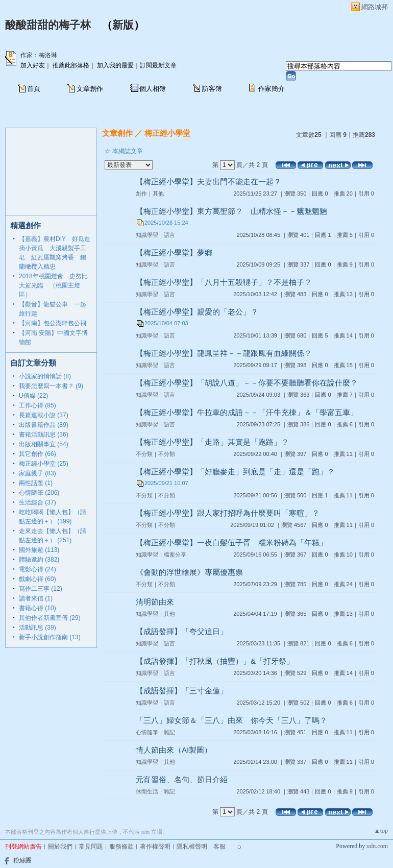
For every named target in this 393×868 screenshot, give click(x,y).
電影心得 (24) (38, 569)
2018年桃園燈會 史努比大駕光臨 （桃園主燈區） (53, 285)
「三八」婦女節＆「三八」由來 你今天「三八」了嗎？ (231, 720)
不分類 (144, 454)
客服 (219, 847)
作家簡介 (272, 89)
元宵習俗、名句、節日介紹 (182, 779)
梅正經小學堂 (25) (44, 464)
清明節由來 (155, 602)
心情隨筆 (147, 732)
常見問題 (91, 847)
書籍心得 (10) (38, 608)
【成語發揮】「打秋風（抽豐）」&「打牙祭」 (215, 661)
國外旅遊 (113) (39, 550)
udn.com (377, 846)
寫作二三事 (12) (41, 589)
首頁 (34, 89)
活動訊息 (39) (38, 628)
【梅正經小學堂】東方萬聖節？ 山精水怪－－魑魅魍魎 (231, 211)
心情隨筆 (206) (39, 493)
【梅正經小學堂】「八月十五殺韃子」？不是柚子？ (224, 282)
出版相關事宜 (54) (44, 444)
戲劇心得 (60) (38, 579)
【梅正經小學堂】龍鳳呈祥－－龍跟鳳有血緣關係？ (224, 353)
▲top (381, 831)
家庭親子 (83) (38, 473)
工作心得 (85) (38, 405)
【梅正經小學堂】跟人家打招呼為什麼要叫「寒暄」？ (228, 513)
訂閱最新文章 (158, 65)
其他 (158, 194)
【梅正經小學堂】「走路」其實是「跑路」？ (212, 442)
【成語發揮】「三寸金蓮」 (182, 691)
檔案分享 (175, 554)
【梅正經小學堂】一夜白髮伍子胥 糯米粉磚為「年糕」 (231, 542)
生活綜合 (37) (38, 502)
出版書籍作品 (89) (44, 425)
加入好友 (33, 65)
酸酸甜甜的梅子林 (48, 25)
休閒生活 (147, 791)
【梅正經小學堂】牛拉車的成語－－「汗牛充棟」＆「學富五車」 (247, 412)
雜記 (169, 732)
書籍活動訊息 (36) (44, 435)
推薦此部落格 (71, 65)
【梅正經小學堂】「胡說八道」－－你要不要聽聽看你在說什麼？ (247, 383)
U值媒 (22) (33, 396)
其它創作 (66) (38, 454)
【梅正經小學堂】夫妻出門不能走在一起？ (208, 182)
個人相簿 (153, 89)
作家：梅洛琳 (39, 55)
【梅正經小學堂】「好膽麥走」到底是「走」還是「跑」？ (235, 472)
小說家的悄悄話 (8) (45, 376)
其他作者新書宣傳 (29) (50, 618)
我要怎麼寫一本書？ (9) (51, 386)
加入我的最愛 (115, 65)
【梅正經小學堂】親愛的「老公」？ (197, 312)
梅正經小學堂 (167, 133)
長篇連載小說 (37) (44, 415)
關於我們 (60, 847)
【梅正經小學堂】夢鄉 (174, 252)
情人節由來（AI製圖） (174, 750)
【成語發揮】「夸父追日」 (182, 631)
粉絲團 (22, 860)
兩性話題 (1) (36, 483)
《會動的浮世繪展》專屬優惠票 (189, 572)
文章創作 (90, 89)
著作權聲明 (155, 847)
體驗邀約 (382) (39, 560)
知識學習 (147, 235)
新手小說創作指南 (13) (50, 637)
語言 (169, 235)
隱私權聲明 (192, 847)
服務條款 (121, 847)
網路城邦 (375, 7)
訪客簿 (212, 89)
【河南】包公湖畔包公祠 (53, 323)
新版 (123, 25)
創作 (141, 194)
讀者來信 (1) (36, 598)
